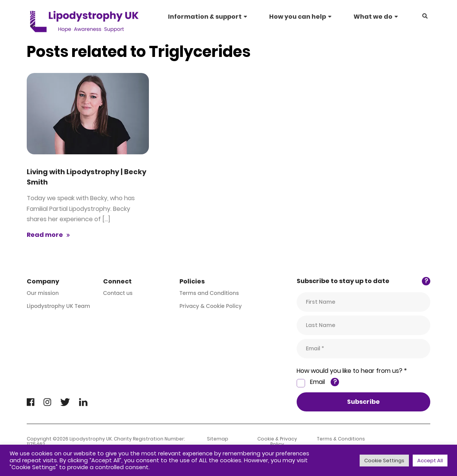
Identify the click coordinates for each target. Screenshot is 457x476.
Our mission (43, 293)
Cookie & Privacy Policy (277, 442)
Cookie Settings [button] (384, 461)
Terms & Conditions (341, 439)
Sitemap (218, 439)
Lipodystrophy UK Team (58, 306)
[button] (425, 16)
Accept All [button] (430, 461)
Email (317, 382)
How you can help (298, 17)
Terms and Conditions (209, 293)
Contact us (118, 293)
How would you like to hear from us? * (352, 371)
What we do (373, 17)
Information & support (205, 17)
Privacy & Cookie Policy (211, 306)
